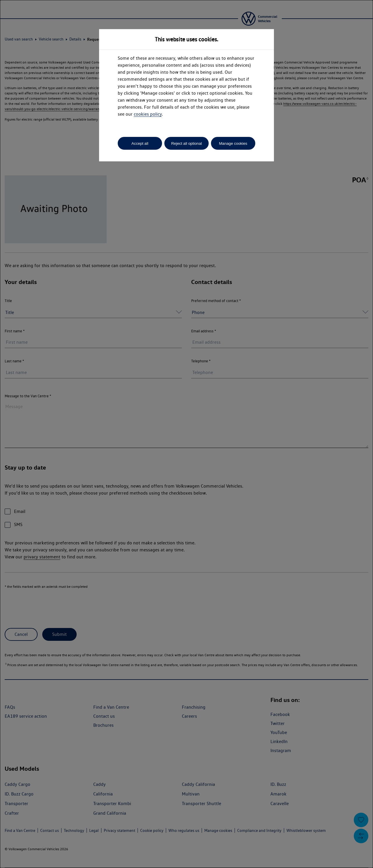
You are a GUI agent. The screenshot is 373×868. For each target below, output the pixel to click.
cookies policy (148, 114)
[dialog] (186, 434)
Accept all (140, 143)
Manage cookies (233, 143)
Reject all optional (186, 143)
